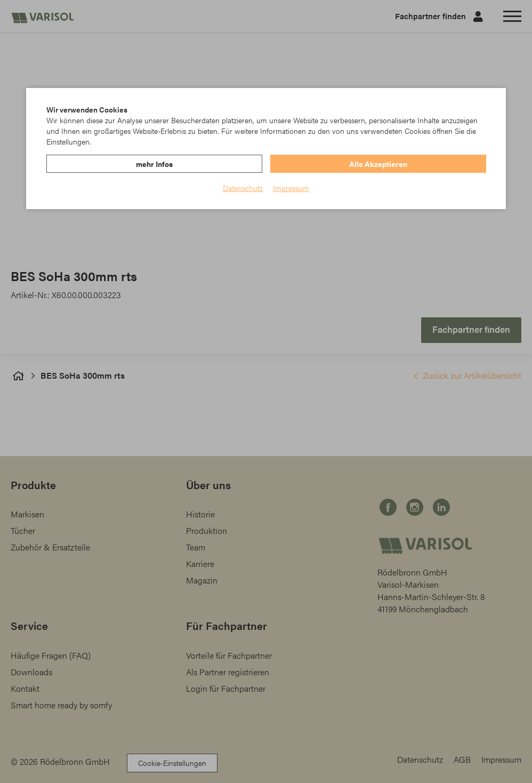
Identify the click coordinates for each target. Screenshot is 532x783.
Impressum (291, 188)
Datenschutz (243, 188)
